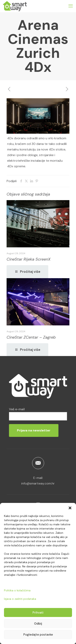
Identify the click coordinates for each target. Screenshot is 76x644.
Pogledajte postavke (38, 635)
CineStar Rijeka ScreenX (29, 259)
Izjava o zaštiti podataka (20, 599)
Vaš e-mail (38, 414)
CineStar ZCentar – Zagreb (31, 337)
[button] (70, 508)
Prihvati (38, 613)
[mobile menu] (71, 6)
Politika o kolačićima (17, 590)
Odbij (38, 624)
